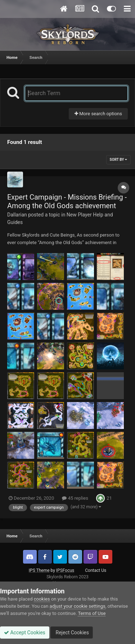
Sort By (118, 160)
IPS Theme (39, 570)
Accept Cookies (25, 633)
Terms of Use (92, 613)
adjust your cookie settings (78, 606)
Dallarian (17, 215)
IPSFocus (65, 570)
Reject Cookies (72, 633)
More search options (98, 114)
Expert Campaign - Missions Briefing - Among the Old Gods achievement (67, 201)
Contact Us (96, 570)
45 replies (75, 498)
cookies (42, 599)
